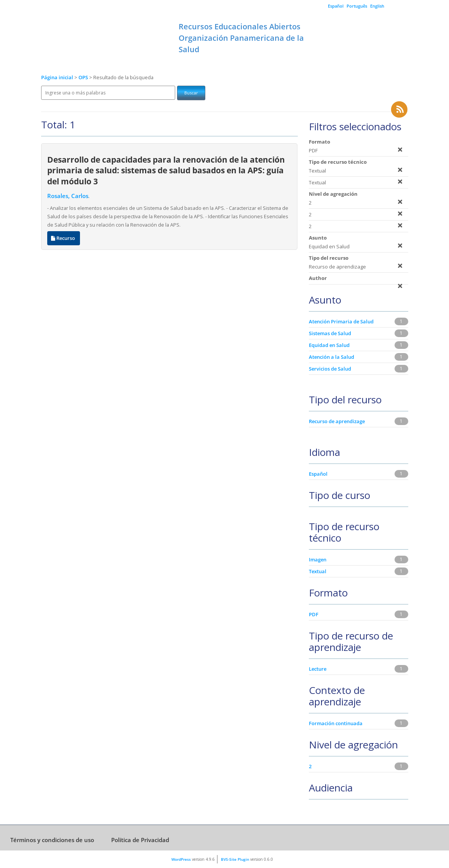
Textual (318, 571)
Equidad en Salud (329, 345)
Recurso (64, 238)
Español (336, 6)
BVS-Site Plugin (235, 859)
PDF (314, 614)
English (377, 6)
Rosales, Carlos (68, 196)
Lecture (318, 669)
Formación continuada (336, 723)
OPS (84, 78)
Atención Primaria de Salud (341, 321)
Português (357, 6)
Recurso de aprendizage (337, 421)
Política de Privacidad (140, 840)
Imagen (318, 559)
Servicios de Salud (330, 369)
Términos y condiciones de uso (52, 840)
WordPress (181, 859)
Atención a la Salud (332, 357)
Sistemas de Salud (330, 333)
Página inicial (57, 78)
